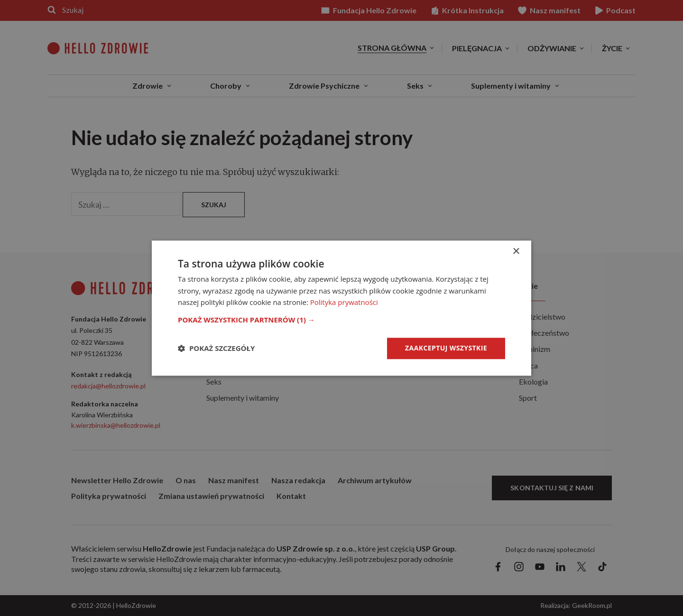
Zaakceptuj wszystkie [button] (446, 348)
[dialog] (341, 308)
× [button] (516, 252)
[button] (341, 320)
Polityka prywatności (344, 303)
